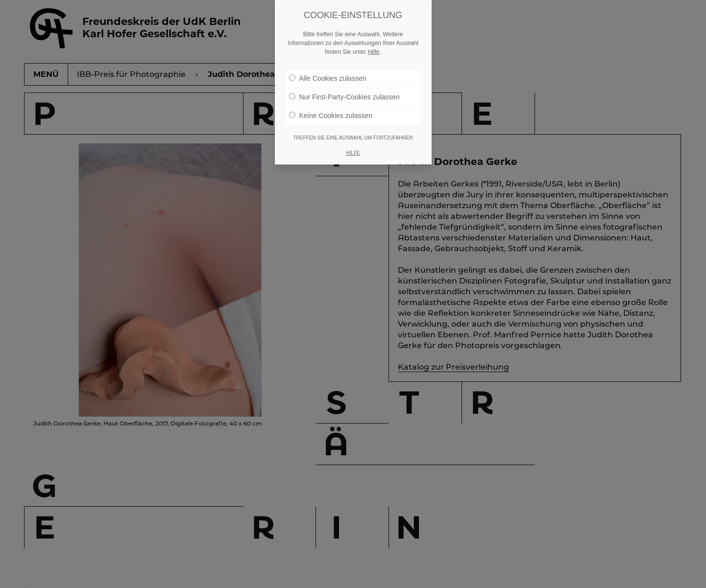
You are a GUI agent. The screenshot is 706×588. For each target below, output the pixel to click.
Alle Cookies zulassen (328, 78)
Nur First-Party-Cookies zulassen (344, 97)
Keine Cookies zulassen (331, 116)
